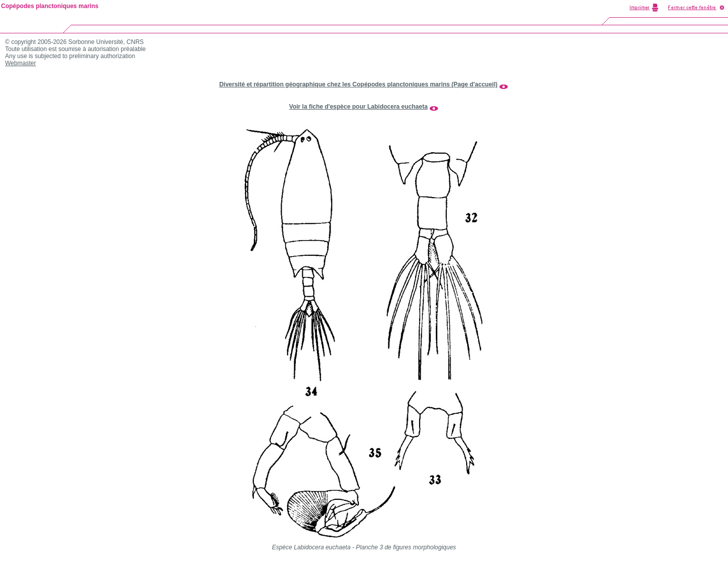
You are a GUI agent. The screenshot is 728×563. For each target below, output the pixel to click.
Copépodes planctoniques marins (50, 6)
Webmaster (20, 63)
